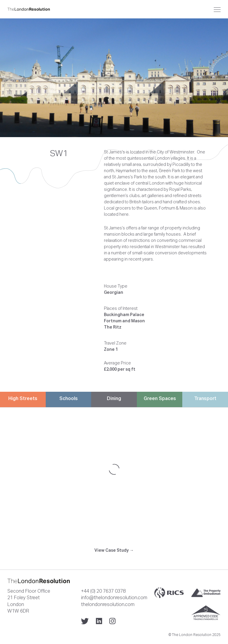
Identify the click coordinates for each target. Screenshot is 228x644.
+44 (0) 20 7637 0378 (103, 591)
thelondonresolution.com (108, 604)
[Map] (114, 469)
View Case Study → (114, 550)
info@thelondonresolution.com (114, 597)
